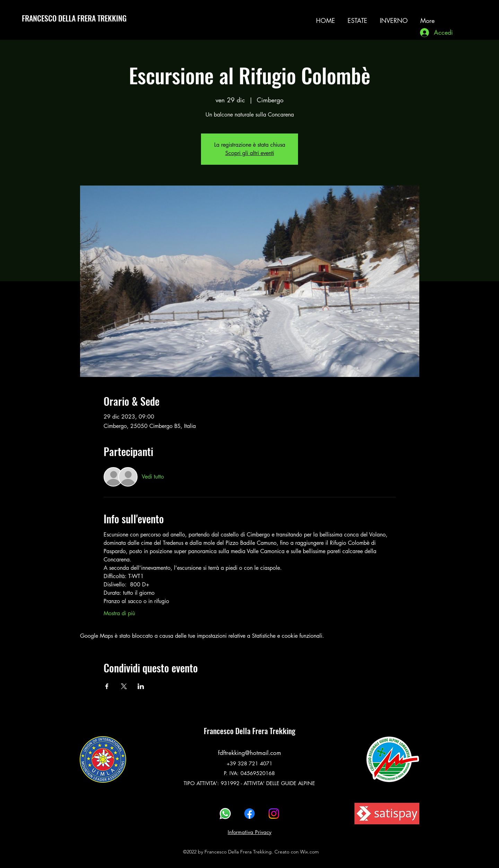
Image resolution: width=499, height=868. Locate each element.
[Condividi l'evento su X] (124, 686)
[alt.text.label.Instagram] (462, 17)
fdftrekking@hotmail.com (249, 753)
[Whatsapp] (225, 814)
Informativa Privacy (249, 832)
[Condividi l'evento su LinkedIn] (141, 686)
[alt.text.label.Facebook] (249, 814)
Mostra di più (119, 613)
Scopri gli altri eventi (250, 153)
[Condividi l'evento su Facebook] (107, 686)
